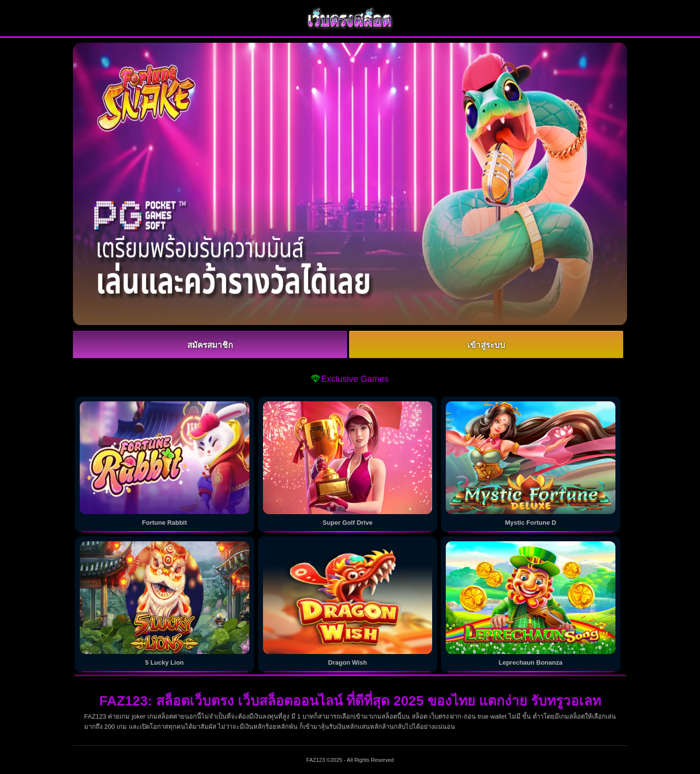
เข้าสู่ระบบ (486, 345)
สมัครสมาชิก (210, 345)
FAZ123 (316, 760)
